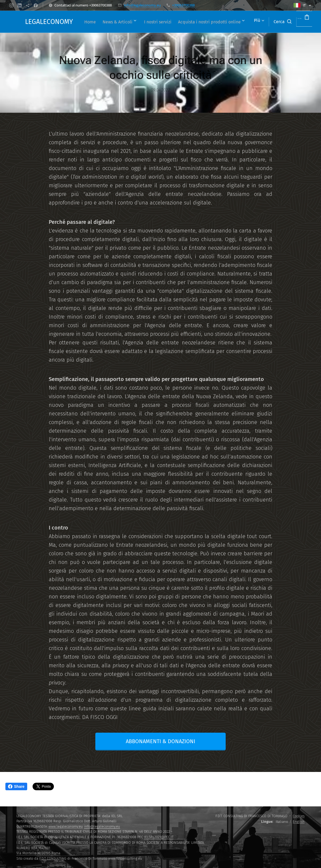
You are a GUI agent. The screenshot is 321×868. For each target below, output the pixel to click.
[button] (267, 22)
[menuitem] (142, 22)
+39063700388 (183, 5)
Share (16, 786)
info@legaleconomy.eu (142, 5)
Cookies (299, 816)
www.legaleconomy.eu (66, 826)
